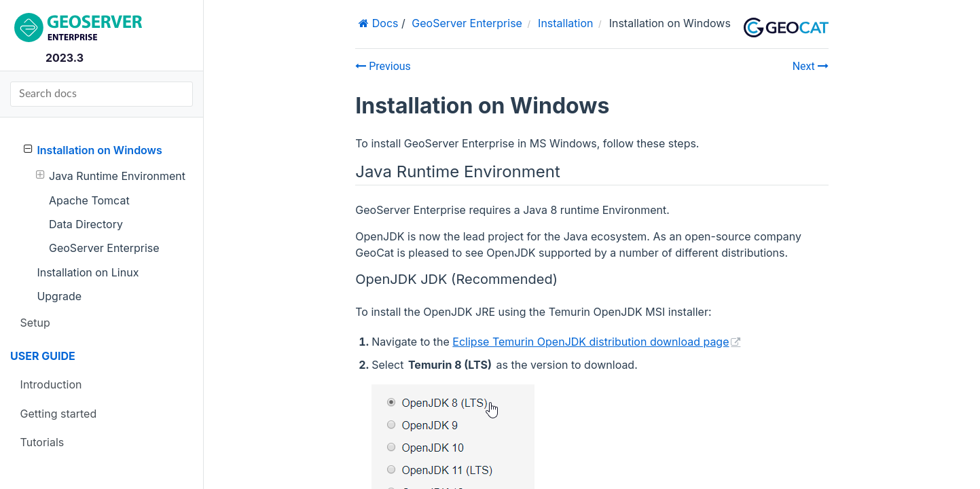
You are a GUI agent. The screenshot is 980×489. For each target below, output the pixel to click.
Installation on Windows (93, 150)
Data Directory (86, 224)
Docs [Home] (383, 23)
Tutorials (42, 442)
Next (811, 66)
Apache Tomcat (89, 200)
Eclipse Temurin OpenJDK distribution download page (591, 342)
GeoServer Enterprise (104, 248)
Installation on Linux (88, 272)
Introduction (51, 384)
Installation (565, 23)
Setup (35, 323)
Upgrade (59, 296)
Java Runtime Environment (111, 176)
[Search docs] (102, 94)
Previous (383, 66)
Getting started (59, 414)
